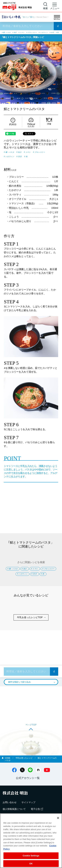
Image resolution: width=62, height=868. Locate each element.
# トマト (28, 32)
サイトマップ (28, 812)
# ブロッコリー (41, 32)
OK (31, 864)
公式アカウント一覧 (28, 788)
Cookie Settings (31, 856)
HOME (8, 768)
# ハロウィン (8, 35)
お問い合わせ (10, 812)
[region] (31, 841)
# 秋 (26, 35)
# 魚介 (19, 32)
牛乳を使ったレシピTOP (30, 627)
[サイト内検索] (45, 6)
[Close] (58, 818)
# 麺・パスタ (8, 32)
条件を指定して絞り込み (19, 692)
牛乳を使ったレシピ (24, 768)
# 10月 (19, 35)
